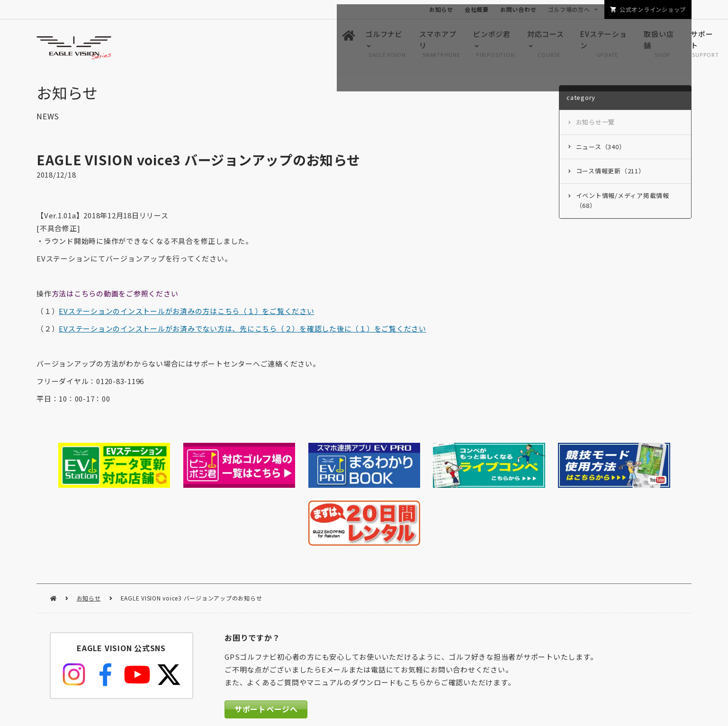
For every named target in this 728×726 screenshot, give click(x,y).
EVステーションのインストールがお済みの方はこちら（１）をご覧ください (186, 313)
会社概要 (477, 9)
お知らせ (89, 537)
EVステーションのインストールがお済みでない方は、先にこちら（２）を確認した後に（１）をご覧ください (243, 331)
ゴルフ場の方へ (569, 9)
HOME (53, 537)
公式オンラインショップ (653, 9)
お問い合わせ (518, 9)
